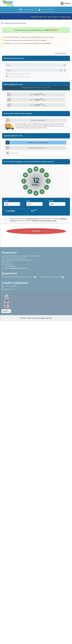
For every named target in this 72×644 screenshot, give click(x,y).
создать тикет (8, 289)
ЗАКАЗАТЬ (36, 231)
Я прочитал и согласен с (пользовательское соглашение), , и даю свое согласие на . (38, 220)
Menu (68, 3)
